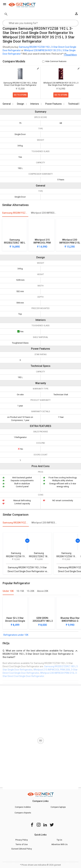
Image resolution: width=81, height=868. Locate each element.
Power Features (54, 104)
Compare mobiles (23, 807)
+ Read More (70, 55)
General (7, 104)
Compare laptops (58, 807)
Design (21, 104)
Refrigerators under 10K (16, 635)
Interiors (35, 104)
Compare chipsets (23, 813)
